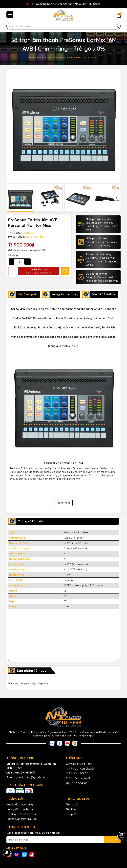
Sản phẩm (72, 814)
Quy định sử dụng (77, 783)
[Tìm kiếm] (117, 26)
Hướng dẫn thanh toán (20, 809)
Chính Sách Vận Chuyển (80, 769)
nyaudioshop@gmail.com (30, 777)
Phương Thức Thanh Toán (22, 814)
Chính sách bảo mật (78, 778)
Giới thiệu (72, 809)
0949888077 (28, 773)
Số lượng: (13, 255)
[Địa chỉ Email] (63, 840)
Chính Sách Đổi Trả (77, 773)
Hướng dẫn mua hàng (20, 804)
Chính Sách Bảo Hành (79, 764)
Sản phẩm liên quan (33, 671)
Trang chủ (72, 804)
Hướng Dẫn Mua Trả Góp (22, 819)
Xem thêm (64, 503)
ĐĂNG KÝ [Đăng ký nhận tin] (112, 840)
